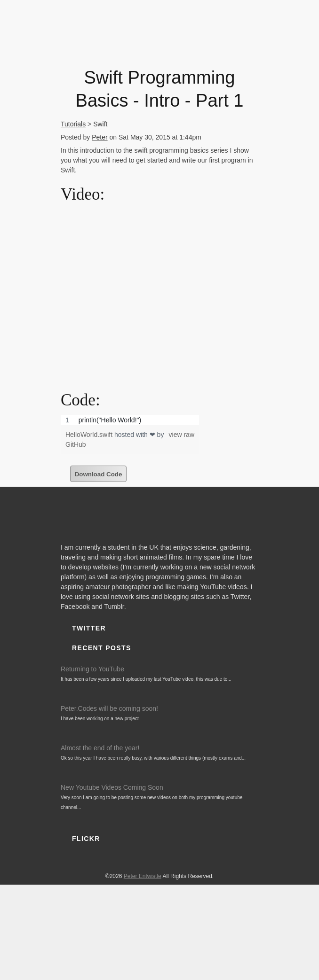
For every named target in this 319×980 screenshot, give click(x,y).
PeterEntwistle (157, 31)
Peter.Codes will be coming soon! (109, 708)
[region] (130, 420)
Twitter (89, 628)
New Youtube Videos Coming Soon (112, 787)
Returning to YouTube (92, 669)
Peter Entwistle (143, 876)
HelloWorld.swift (90, 435)
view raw (182, 435)
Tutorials (73, 124)
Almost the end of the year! (100, 748)
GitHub (76, 444)
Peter (100, 137)
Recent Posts (102, 648)
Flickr (86, 839)
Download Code (99, 474)
